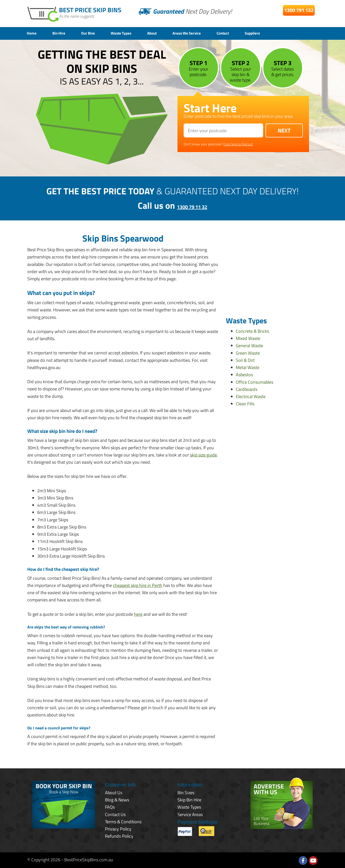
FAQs (110, 806)
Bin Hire (63, 33)
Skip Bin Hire (189, 799)
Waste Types (133, 33)
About (167, 33)
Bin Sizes (186, 792)
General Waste (249, 345)
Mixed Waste (248, 338)
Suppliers (281, 33)
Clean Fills (245, 403)
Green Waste (248, 352)
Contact (247, 33)
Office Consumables (255, 381)
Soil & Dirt (245, 359)
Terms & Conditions (123, 821)
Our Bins (95, 33)
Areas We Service (207, 33)
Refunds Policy (119, 836)
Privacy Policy (118, 828)
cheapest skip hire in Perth (138, 585)
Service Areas (190, 814)
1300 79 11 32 (192, 205)
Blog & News (117, 799)
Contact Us (115, 814)
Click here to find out (238, 143)
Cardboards (247, 389)
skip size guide (203, 454)
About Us (114, 792)
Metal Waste (248, 367)
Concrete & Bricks (252, 330)
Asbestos (244, 374)
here (138, 613)
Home (33, 33)
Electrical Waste (251, 396)
